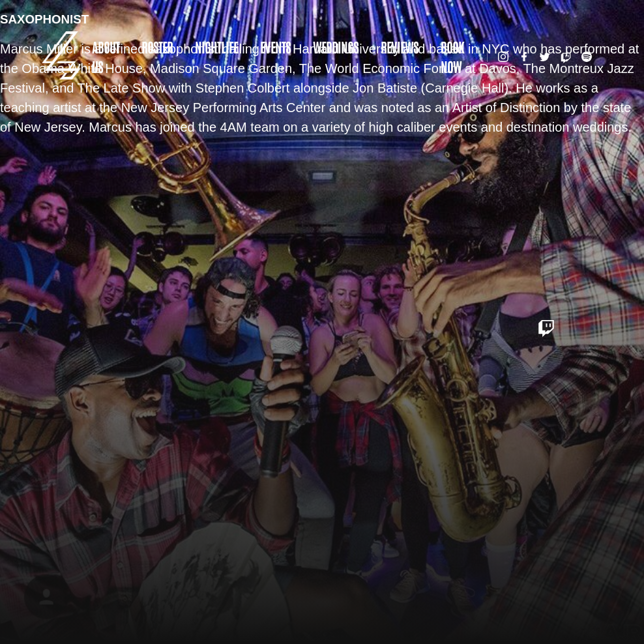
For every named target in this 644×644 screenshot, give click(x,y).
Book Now (452, 57)
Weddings (336, 47)
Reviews (400, 47)
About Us (106, 57)
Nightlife (216, 47)
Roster (157, 47)
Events (275, 47)
